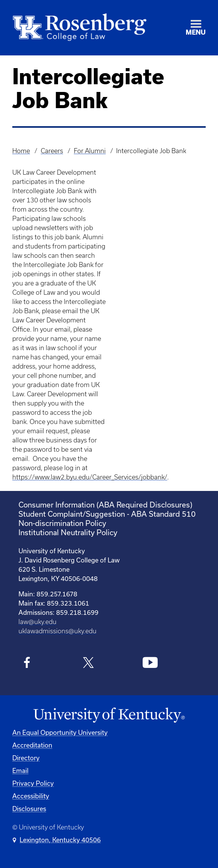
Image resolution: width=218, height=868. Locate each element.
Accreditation (32, 745)
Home (21, 151)
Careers (52, 151)
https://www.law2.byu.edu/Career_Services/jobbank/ (90, 477)
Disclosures (29, 809)
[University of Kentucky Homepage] (109, 715)
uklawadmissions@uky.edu (57, 631)
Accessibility (31, 796)
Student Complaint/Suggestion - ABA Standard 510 (107, 514)
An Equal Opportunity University (60, 732)
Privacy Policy (33, 783)
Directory (26, 758)
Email (20, 770)
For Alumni (90, 151)
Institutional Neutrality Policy (68, 532)
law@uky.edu (37, 622)
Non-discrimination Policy (62, 523)
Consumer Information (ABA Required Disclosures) (105, 505)
